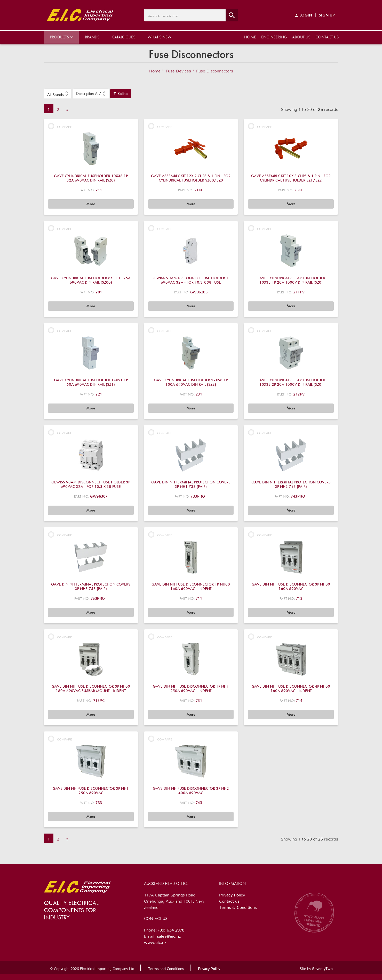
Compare (60, 126)
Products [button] (61, 37)
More (91, 204)
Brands (92, 37)
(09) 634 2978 (171, 929)
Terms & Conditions (238, 906)
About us (301, 37)
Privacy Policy (232, 894)
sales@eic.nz (169, 935)
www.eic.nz (155, 941)
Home (250, 37)
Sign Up (327, 15)
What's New (160, 37)
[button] (58, 94)
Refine (121, 93)
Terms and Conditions (166, 968)
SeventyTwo (322, 968)
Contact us (327, 37)
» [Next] (67, 108)
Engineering (274, 37)
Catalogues (124, 37)
